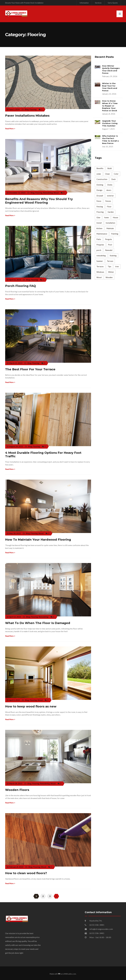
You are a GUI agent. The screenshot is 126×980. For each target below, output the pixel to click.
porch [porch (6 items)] (99, 250)
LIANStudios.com (69, 974)
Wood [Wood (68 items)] (99, 277)
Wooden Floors (17, 790)
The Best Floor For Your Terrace (30, 369)
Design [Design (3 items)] (99, 190)
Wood (56, 193)
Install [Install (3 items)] (99, 223)
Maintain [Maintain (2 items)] (110, 228)
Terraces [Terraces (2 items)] (100, 266)
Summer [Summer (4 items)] (100, 261)
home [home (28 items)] (107, 217)
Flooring (33, 109)
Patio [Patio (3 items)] (99, 239)
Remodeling (48, 193)
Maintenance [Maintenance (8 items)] (102, 234)
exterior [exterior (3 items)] (110, 196)
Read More (10, 129)
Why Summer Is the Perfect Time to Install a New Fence (110, 140)
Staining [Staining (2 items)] (113, 256)
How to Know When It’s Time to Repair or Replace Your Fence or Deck (110, 106)
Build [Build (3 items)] (110, 168)
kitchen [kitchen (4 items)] (99, 228)
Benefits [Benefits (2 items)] (100, 168)
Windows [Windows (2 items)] (100, 272)
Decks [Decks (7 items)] (110, 185)
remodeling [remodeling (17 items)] (101, 256)
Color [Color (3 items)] (116, 174)
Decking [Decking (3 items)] (100, 185)
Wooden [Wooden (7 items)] (109, 277)
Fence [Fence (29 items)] (99, 201)
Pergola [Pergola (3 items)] (108, 239)
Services (98, 3)
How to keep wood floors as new (31, 706)
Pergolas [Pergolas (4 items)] (100, 245)
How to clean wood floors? (26, 873)
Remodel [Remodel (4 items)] (109, 250)
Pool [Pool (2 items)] (110, 245)
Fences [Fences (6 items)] (108, 201)
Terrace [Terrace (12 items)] (110, 261)
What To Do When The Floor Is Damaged (38, 623)
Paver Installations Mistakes (27, 116)
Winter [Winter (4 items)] (111, 272)
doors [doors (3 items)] (109, 190)
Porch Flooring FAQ (20, 286)
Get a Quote (113, 3)
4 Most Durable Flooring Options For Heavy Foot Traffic (43, 454)
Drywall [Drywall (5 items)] (100, 196)
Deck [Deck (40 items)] (113, 179)
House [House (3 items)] (115, 217)
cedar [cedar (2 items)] (99, 174)
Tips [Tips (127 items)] (109, 266)
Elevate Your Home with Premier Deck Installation (24, 3)
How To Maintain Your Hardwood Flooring (38, 540)
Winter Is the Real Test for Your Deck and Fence (110, 87)
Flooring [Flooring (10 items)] (100, 212)
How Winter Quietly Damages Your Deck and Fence (111, 70)
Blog (27, 109)
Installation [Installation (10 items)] (110, 223)
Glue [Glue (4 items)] (98, 217)
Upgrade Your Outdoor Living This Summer (110, 123)
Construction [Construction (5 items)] (102, 179)
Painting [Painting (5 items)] (115, 234)
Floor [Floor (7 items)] (109, 207)
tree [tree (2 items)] (117, 266)
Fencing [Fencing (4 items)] (100, 207)
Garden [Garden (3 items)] (111, 212)
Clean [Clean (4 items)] (107, 174)
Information (84, 3)
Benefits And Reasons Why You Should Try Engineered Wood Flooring (39, 201)
